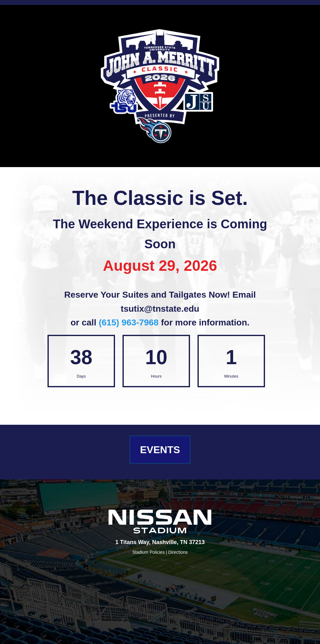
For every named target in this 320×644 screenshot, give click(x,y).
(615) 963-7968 (129, 322)
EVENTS (160, 450)
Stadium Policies (149, 552)
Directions (178, 552)
